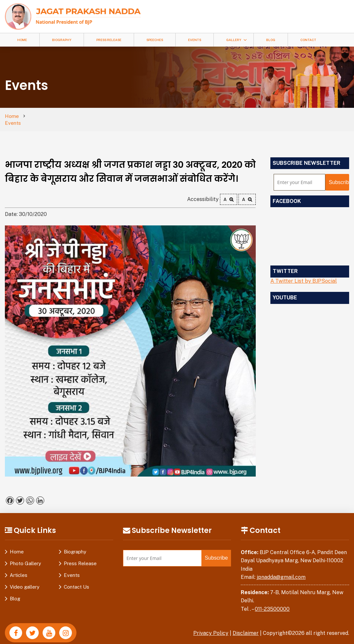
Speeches (155, 40)
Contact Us (76, 580)
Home (22, 40)
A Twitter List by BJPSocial (304, 274)
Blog (271, 40)
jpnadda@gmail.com (281, 570)
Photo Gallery (25, 557)
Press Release (109, 40)
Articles (19, 568)
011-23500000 (272, 602)
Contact (308, 40)
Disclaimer (246, 626)
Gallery (234, 40)
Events (195, 40)
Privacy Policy (211, 626)
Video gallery (25, 580)
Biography (62, 40)
